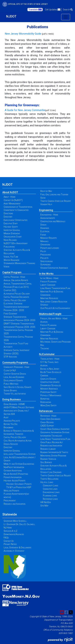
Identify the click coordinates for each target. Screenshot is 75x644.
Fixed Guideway (10, 314)
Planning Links (50, 496)
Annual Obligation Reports (16, 280)
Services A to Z (10, 531)
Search (68, 10)
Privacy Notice (10, 544)
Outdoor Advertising (13, 471)
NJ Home (8, 528)
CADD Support (47, 426)
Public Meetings (11, 384)
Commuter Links (50, 489)
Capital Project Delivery (15, 300)
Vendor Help (46, 204)
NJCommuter (47, 354)
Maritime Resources (49, 298)
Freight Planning (48, 282)
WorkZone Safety (48, 405)
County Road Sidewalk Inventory (55, 429)
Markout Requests (48, 238)
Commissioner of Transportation (18, 207)
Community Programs (15, 363)
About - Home (10, 197)
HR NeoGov (46, 502)
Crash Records (47, 422)
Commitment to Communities (16, 210)
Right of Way (46, 191)
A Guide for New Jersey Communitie (25, 110)
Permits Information (13, 477)
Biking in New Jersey (50, 369)
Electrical (45, 231)
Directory (8, 217)
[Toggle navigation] (66, 17)
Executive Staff (11, 223)
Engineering (46, 210)
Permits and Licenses (50, 248)
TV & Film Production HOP (19, 487)
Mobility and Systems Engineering (19, 464)
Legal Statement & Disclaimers (17, 547)
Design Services (11, 444)
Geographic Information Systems (55, 432)
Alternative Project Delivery (17, 294)
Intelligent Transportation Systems (20, 454)
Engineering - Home (49, 215)
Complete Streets (48, 379)
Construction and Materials (53, 221)
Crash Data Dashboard (50, 419)
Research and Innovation (15, 504)
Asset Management (12, 204)
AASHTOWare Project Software (19, 407)
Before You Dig (11, 424)
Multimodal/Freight (50, 314)
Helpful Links (47, 482)
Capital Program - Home (14, 277)
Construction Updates (50, 382)
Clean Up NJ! (10, 370)
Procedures (46, 255)
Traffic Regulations (49, 479)
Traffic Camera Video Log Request (56, 201)
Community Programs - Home (17, 367)
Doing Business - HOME (14, 404)
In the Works (46, 274)
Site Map (44, 506)
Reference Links (50, 499)
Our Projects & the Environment (55, 308)
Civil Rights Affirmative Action (18, 441)
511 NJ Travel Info (49, 362)
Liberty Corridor (48, 285)
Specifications (46, 261)
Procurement (10, 501)
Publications (9, 247)
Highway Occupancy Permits (19, 484)
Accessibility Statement (14, 551)
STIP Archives (10, 357)
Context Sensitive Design (15, 374)
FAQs (6, 538)
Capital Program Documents (16, 297)
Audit (6, 417)
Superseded (45, 265)
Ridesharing (46, 402)
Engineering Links (51, 492)
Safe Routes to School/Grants (17, 387)
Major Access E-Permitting (16, 474)
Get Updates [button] (53, 10)
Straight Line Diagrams (51, 472)
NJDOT (11, 16)
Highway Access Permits (14, 481)
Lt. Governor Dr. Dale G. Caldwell (19, 524)
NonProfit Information (14, 467)
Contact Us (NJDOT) (13, 200)
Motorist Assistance (49, 389)
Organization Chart (13, 237)
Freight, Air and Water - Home (54, 318)
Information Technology (51, 436)
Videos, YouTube (11, 257)
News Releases (10, 240)
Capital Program (12, 272)
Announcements (48, 218)
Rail (42, 345)
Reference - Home (48, 416)
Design (43, 225)
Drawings (45, 228)
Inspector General (12, 230)
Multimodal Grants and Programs (56, 342)
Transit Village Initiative (15, 394)
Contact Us (9, 541)
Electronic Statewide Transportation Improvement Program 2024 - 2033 (16, 307)
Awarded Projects (12, 421)
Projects (44, 258)
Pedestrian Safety (48, 392)
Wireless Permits (11, 491)
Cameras (44, 376)
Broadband (8, 427)
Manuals (44, 241)
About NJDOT (10, 192)
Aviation (44, 322)
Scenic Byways (10, 390)
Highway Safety (11, 227)
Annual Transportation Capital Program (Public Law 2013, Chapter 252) (18, 287)
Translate (35, 10)
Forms (43, 235)
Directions (8, 213)
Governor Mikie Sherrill (15, 521)
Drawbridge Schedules (51, 385)
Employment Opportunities (15, 220)
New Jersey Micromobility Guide (23, 34)
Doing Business (12, 399)
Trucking (45, 348)
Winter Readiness (11, 260)
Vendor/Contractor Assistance (54, 268)
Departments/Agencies (14, 534)
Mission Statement (12, 233)
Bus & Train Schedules (51, 372)
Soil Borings (46, 462)
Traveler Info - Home (50, 359)
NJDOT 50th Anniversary (16, 243)
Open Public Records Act (52, 442)
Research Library (48, 449)
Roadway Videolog (48, 459)
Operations (45, 245)
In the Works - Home (49, 278)
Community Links (50, 486)
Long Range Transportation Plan (55, 288)
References (46, 411)
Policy (43, 251)
